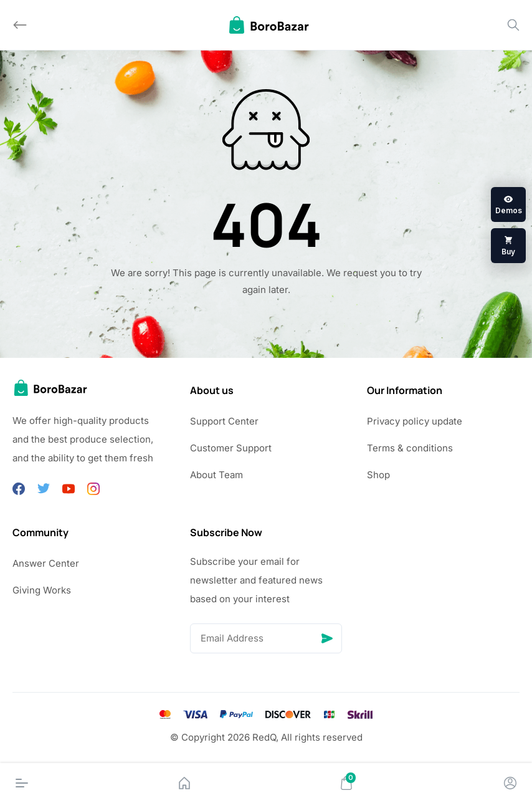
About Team (216, 475)
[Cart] (346, 783)
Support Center (224, 421)
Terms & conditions (410, 448)
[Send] (327, 638)
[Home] (184, 783)
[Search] (513, 25)
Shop (378, 475)
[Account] (510, 783)
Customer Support (231, 448)
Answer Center (46, 563)
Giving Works (42, 590)
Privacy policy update (415, 421)
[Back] (20, 25)
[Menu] (22, 783)
